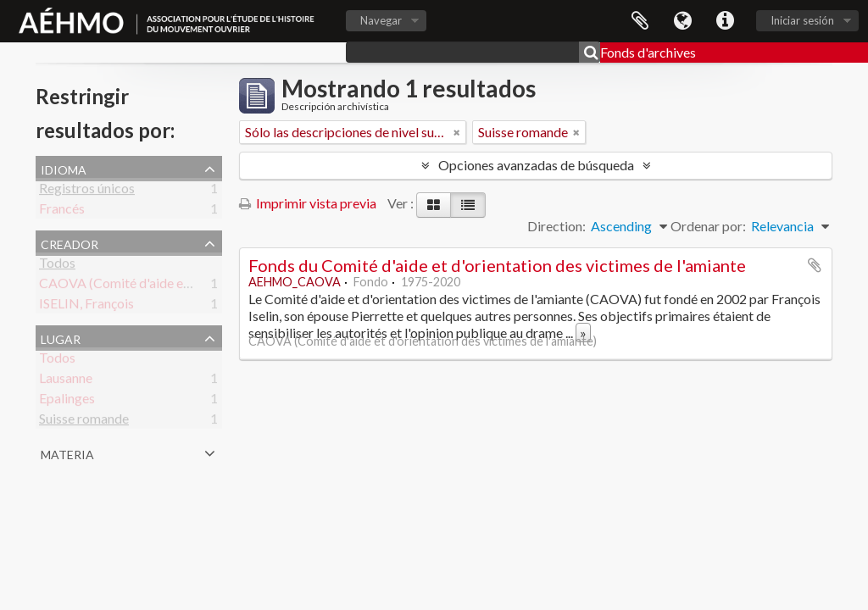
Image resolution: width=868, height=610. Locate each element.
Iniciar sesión (802, 20)
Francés (62, 211)
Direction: (556, 226)
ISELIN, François (86, 306)
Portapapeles (640, 21)
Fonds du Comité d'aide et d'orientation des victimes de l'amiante (497, 265)
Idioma (682, 21)
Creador (70, 242)
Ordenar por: (708, 226)
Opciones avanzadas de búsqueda (536, 165)
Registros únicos (87, 191)
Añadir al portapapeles (815, 265)
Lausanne (66, 381)
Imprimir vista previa (308, 203)
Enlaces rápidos (725, 21)
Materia (67, 452)
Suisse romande (84, 421)
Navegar (381, 20)
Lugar (61, 337)
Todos (57, 266)
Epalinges (67, 401)
